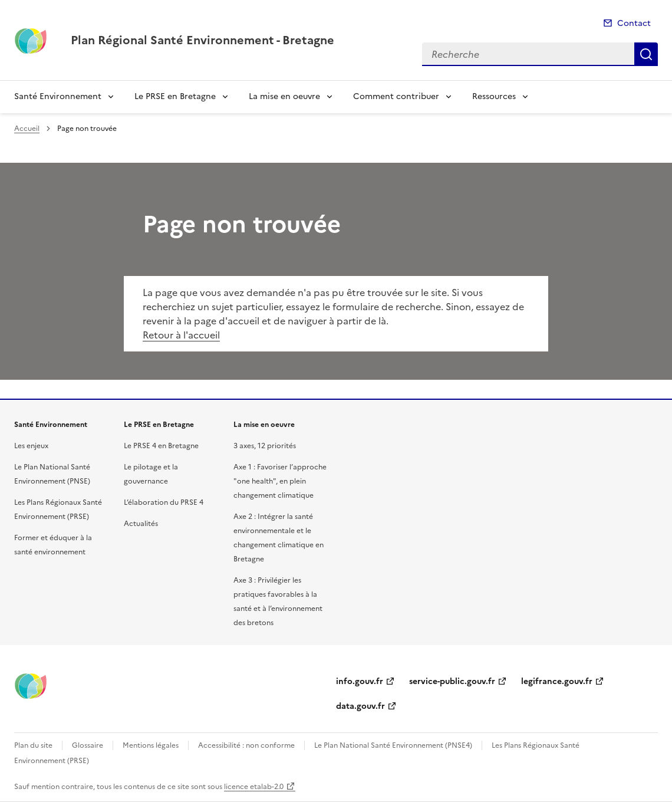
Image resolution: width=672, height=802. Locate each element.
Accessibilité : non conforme (246, 745)
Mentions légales (151, 745)
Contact (634, 23)
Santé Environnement (58, 96)
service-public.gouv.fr (452, 681)
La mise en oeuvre (284, 96)
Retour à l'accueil (181, 335)
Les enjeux (31, 446)
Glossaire (88, 745)
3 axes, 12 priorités (265, 446)
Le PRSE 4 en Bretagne (161, 446)
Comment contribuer (396, 96)
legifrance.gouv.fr (557, 681)
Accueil (27, 129)
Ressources (494, 96)
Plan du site (33, 745)
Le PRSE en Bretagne (175, 96)
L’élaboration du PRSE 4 (164, 502)
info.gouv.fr (360, 681)
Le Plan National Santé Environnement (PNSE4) (393, 745)
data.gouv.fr (360, 706)
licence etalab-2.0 (254, 787)
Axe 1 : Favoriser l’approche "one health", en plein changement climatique (280, 481)
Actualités (141, 524)
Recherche (646, 54)
